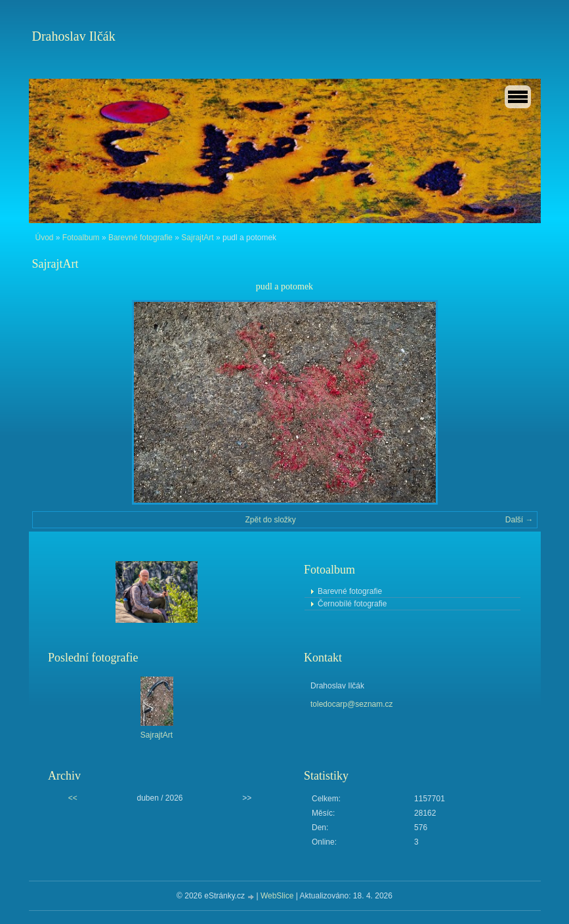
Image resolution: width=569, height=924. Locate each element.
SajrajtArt (197, 238)
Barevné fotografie (140, 238)
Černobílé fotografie (352, 604)
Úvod (45, 238)
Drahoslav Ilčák (74, 36)
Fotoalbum (81, 238)
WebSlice (277, 896)
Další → (519, 520)
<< (73, 798)
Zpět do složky (270, 520)
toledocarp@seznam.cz (352, 704)
